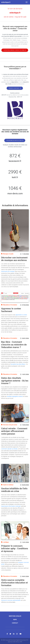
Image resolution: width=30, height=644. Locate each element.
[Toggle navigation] (27, 2)
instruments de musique (8, 271)
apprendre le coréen (21, 315)
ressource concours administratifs (11, 600)
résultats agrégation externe (15, 396)
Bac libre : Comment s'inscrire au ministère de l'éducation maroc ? (14, 345)
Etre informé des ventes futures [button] (15, 140)
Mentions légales (15, 616)
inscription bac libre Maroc (18, 364)
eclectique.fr (15, 13)
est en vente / (15, 17)
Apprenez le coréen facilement (11, 310)
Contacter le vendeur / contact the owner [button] (15, 50)
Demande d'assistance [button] (15, 88)
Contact (15, 623)
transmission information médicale (11, 506)
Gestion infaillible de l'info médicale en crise (14, 490)
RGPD (15, 620)
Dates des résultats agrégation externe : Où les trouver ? (15, 381)
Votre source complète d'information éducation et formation (14, 583)
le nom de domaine (15, 9)
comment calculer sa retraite (9, 449)
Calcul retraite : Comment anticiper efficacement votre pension (14, 431)
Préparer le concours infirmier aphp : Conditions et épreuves (15, 549)
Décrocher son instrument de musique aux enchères (14, 259)
